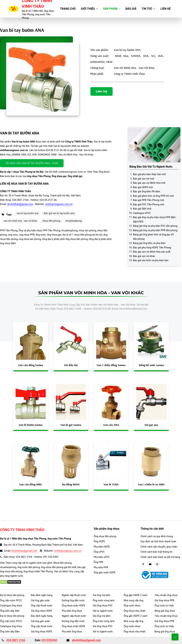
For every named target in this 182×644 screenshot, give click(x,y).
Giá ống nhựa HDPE (42, 611)
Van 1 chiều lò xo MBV (151, 484)
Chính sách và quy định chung (157, 536)
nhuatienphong (74, 221)
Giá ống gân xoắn (40, 600)
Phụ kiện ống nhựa (72, 611)
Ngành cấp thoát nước (74, 595)
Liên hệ (166, 9)
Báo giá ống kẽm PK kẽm (147, 191)
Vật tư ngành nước (103, 611)
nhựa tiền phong (51, 221)
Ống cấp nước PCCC (11, 600)
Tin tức (148, 9)
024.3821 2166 (16, 640)
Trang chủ (68, 9)
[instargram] (157, 564)
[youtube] (150, 564)
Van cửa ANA (111, 425)
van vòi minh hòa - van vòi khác (20, 221)
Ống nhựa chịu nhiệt (135, 611)
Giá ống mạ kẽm (102, 595)
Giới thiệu (89, 9)
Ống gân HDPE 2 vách (136, 595)
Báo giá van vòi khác (144, 256)
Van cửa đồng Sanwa (31, 365)
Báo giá (131, 9)
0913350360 (49, 640)
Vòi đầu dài (71, 365)
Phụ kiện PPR (101, 567)
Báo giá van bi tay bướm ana (59, 213)
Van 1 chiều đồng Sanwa (111, 365)
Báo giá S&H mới (142, 209)
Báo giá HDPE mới (143, 187)
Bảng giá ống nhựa (165, 611)
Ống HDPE (99, 541)
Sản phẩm (112, 9)
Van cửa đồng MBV (31, 484)
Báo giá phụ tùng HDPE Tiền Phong (152, 248)
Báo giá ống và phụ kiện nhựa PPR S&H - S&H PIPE (155, 219)
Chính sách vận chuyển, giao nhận (159, 547)
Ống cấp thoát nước (42, 606)
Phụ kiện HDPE (102, 547)
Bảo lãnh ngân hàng (42, 595)
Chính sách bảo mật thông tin (157, 552)
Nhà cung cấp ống (134, 600)
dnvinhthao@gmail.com (20, 204)
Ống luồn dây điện (10, 611)
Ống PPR (99, 562)
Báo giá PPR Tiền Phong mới (148, 200)
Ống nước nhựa (132, 606)
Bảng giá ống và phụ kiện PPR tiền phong (155, 230)
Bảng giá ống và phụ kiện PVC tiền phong (155, 226)
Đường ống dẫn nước (73, 600)
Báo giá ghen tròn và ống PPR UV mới (153, 196)
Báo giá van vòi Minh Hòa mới (149, 183)
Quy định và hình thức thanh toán (158, 541)
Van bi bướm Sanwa (31, 425)
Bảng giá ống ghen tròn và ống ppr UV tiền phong (153, 237)
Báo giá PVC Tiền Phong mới (149, 204)
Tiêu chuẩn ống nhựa (166, 595)
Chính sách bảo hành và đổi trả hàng (160, 557)
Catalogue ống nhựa (11, 606)
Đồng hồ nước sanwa (151, 365)
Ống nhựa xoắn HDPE (73, 606)
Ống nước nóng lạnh (104, 600)
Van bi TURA (111, 484)
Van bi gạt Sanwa (71, 425)
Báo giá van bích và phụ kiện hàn (151, 260)
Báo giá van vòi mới (144, 179)
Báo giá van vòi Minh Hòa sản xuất (152, 252)
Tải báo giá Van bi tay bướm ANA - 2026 (32, 163)
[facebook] (143, 564)
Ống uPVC (99, 552)
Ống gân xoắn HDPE (105, 573)
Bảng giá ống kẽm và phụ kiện (149, 243)
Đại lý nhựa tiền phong (12, 595)
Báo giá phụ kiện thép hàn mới (149, 174)
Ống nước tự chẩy (164, 606)
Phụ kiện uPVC (102, 557)
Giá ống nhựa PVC (103, 606)
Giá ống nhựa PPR (164, 600)
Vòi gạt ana (151, 425)
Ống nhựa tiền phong (105, 536)
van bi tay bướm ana (28, 213)
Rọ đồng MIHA (71, 484)
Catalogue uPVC (142, 213)
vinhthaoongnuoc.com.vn (59, 204)
